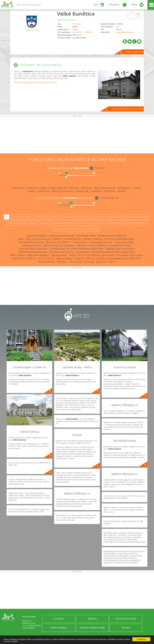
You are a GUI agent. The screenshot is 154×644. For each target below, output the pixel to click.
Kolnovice (74, 188)
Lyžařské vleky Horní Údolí (119, 249)
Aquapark (41, 217)
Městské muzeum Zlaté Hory (93, 245)
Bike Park (129, 223)
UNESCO (53, 217)
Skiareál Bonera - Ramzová (53, 262)
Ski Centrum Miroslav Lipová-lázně (96, 255)
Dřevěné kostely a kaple (62, 223)
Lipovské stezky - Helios (63, 255)
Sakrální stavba (92, 229)
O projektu (59, 619)
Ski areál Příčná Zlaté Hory (33, 249)
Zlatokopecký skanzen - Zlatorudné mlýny (111, 242)
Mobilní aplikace (59, 628)
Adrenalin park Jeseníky (62, 236)
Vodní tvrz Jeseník (32, 245)
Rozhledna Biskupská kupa (32, 252)
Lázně (102, 223)
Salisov (32, 191)
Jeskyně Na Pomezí (120, 245)
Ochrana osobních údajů (92, 628)
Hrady (23, 223)
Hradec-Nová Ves (58, 188)
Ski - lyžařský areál (69, 217)
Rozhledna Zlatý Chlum (31, 242)
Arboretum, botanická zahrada (136, 217)
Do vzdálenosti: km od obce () (65, 198)
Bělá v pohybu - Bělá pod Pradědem (30, 255)
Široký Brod (43, 191)
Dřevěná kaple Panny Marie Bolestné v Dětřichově (76, 249)
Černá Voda (18, 188)
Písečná (137, 188)
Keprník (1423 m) (85, 258)
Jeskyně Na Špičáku (37, 236)
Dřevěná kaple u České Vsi (112, 236)
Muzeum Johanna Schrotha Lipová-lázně (113, 252)
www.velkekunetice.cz (125, 32)
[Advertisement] (77, 135)
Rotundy (80, 223)
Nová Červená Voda (105, 188)
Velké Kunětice (76, 14)
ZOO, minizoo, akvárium (22, 217)
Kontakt (126, 628)
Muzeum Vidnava (93, 239)
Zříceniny (44, 223)
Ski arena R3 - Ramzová (82, 262)
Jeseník (75, 29)
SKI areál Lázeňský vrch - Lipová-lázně (69, 252)
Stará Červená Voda (62, 191)
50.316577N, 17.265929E (82, 32)
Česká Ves (32, 188)
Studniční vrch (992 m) (58, 242)
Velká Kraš (110, 191)
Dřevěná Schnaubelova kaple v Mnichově (119, 258)
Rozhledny (12, 223)
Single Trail (142, 223)
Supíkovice (96, 191)
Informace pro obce (126, 619)
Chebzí (43, 188)
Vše (7, 217)
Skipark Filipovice (65, 258)
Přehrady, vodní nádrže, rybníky (106, 217)
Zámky (33, 223)
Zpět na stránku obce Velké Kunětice (128, 109)
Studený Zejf (82, 191)
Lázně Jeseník (80, 242)
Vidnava (122, 191)
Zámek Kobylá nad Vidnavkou (59, 245)
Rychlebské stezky (86, 236)
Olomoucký (77, 24)
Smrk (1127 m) (46, 258)
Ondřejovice (124, 188)
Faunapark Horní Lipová (130, 255)
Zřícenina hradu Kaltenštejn (119, 239)
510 (118, 27)
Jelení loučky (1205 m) (24, 258)
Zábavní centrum (74, 229)
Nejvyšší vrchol (115, 223)
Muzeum (59, 229)
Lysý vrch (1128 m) (106, 262)
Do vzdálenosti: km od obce (68, 168)
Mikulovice (87, 188)
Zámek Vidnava (73, 239)
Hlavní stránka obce (135, 52)
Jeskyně (91, 223)
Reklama (92, 619)
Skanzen (84, 217)
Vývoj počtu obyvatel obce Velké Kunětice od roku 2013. (35, 82)
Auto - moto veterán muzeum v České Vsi (40, 239)
